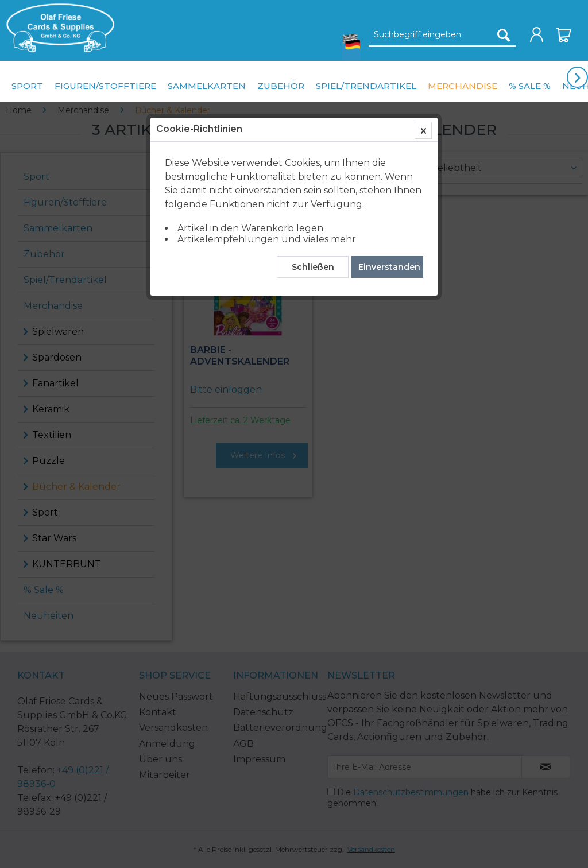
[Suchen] (504, 35)
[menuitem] (57, 28)
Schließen (313, 267)
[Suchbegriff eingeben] (442, 35)
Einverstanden (389, 267)
